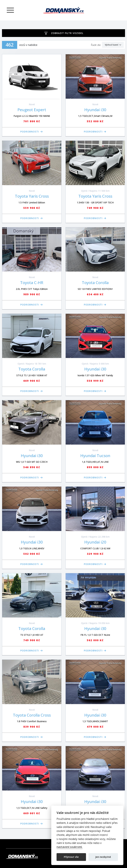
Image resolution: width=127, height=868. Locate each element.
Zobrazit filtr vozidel (67, 33)
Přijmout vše (71, 857)
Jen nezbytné (103, 857)
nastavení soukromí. (70, 847)
